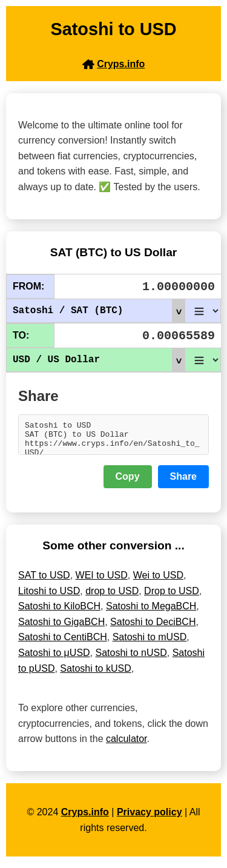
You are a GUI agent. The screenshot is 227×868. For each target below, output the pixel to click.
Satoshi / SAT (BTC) (98, 311)
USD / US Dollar (98, 360)
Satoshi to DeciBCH (153, 627)
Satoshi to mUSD (150, 642)
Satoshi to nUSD (131, 658)
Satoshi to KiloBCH (59, 611)
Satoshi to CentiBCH (63, 642)
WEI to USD (102, 581)
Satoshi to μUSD (54, 658)
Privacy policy (150, 817)
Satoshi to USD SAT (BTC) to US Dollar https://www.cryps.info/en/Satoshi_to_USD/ (113, 437)
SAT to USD (44, 581)
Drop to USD (172, 596)
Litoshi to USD (49, 596)
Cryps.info (85, 817)
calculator (127, 744)
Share (183, 482)
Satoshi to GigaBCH (61, 627)
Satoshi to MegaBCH (151, 611)
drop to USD (112, 596)
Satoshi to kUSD (95, 674)
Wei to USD (158, 581)
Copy (128, 482)
